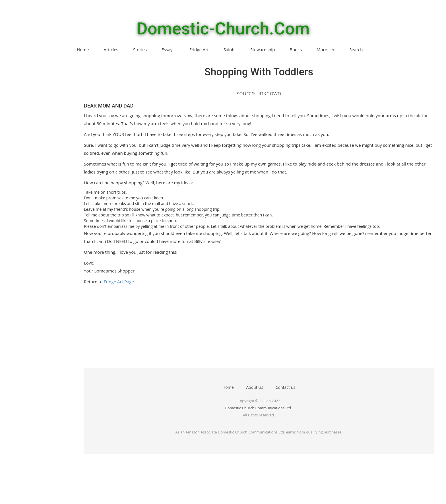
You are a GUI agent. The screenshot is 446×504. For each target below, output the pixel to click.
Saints (230, 49)
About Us (255, 387)
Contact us (285, 387)
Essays (168, 49)
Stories (140, 49)
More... (326, 49)
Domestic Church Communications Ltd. (258, 408)
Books (296, 49)
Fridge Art (199, 49)
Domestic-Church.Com (223, 29)
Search (356, 49)
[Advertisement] (255, 328)
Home (83, 49)
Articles (111, 49)
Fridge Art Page (119, 282)
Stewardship (263, 49)
